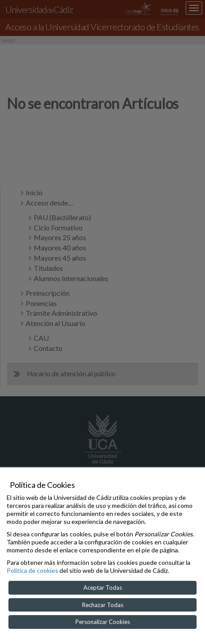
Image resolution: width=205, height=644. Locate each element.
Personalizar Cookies (103, 622)
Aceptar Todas (103, 588)
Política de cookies (32, 570)
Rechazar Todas (103, 605)
